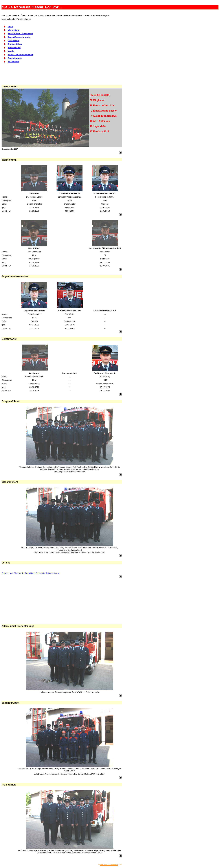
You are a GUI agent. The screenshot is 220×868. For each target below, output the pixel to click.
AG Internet (13, 62)
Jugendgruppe (15, 58)
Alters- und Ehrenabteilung (21, 55)
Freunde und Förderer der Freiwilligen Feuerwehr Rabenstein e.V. (31, 573)
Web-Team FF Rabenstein (109, 865)
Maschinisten (14, 48)
